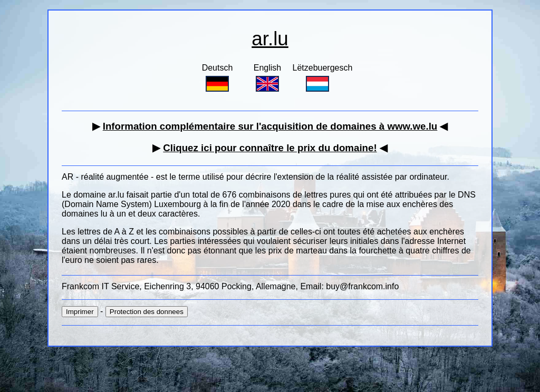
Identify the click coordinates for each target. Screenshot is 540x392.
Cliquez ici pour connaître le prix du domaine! (270, 148)
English (267, 77)
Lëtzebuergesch (323, 77)
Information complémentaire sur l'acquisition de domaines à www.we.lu (270, 126)
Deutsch (218, 77)
